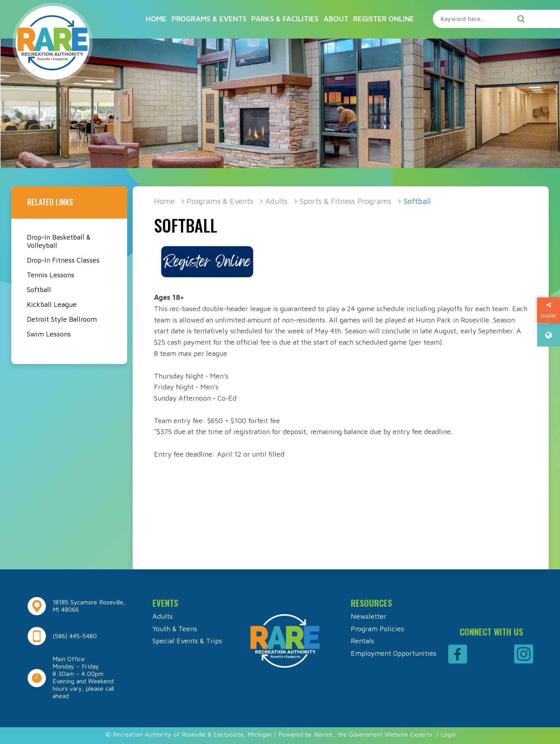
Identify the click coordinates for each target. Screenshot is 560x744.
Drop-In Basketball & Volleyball (59, 241)
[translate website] (549, 335)
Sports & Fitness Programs (345, 201)
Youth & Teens (175, 629)
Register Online (384, 19)
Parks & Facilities (285, 19)
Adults (276, 201)
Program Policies (377, 629)
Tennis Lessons (51, 275)
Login (448, 734)
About (336, 19)
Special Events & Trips (187, 641)
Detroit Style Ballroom (62, 319)
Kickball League (52, 304)
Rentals (362, 641)
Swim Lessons (49, 334)
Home (156, 19)
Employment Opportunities (394, 653)
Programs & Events (209, 19)
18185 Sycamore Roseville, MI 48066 (89, 606)
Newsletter (369, 616)
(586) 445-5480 (75, 636)
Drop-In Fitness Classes (63, 260)
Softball (39, 290)
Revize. (324, 734)
